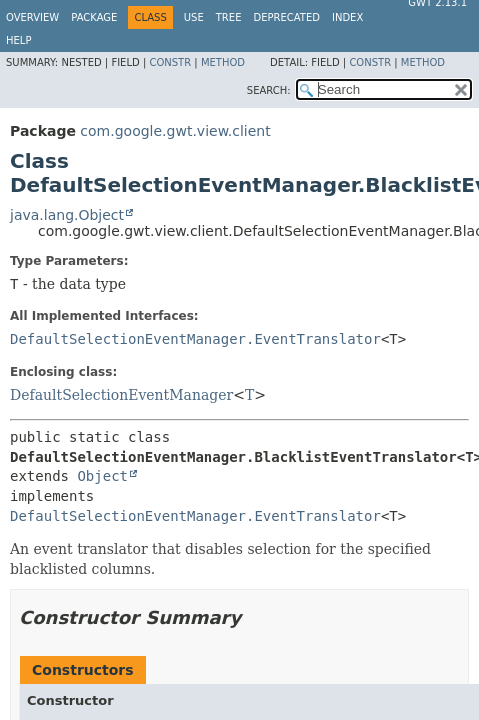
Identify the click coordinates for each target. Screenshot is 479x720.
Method (223, 62)
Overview (32, 17)
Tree (229, 17)
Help (18, 40)
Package (94, 17)
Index (347, 17)
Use (194, 17)
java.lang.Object (67, 215)
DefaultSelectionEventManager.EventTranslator (195, 339)
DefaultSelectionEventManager (121, 395)
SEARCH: (269, 90)
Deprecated (286, 17)
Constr (170, 62)
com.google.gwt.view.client (175, 131)
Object (102, 476)
